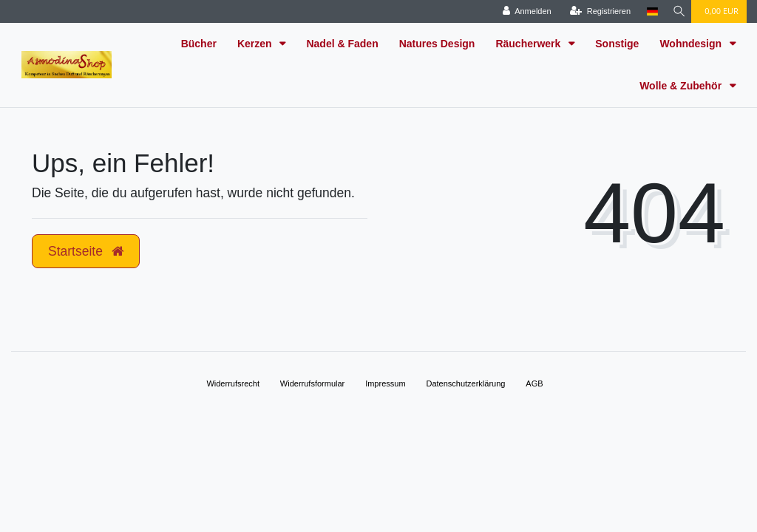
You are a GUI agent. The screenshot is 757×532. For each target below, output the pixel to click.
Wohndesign (692, 44)
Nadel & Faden (342, 44)
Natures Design (437, 44)
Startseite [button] (86, 251)
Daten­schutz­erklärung (465, 383)
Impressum (385, 383)
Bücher (199, 44)
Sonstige (617, 44)
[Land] (648, 11)
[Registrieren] (596, 11)
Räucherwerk (529, 44)
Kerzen (256, 44)
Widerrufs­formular (312, 383)
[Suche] (676, 11)
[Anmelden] (523, 11)
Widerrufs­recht (233, 383)
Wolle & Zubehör (682, 86)
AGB (534, 383)
